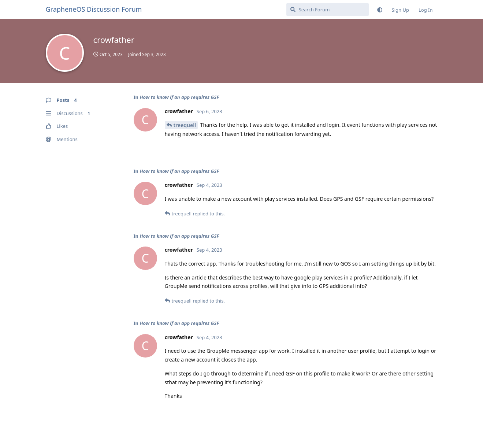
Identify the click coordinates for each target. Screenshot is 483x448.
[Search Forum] (328, 10)
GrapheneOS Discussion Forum (94, 9)
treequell (185, 125)
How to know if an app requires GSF (179, 97)
